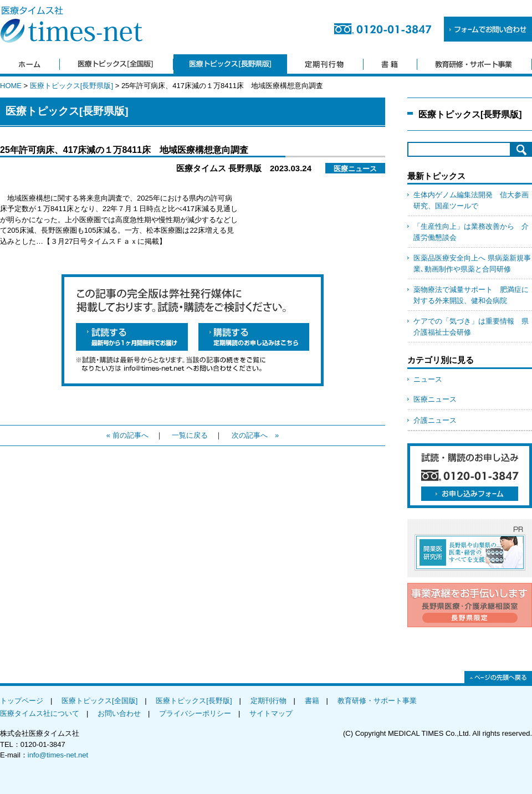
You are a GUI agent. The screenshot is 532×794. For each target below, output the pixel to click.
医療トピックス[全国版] (99, 701)
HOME (11, 86)
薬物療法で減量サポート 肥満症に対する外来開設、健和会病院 (471, 295)
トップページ (22, 701)
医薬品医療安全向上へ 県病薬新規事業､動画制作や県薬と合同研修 (472, 263)
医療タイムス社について (40, 713)
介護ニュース (435, 420)
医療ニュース (435, 399)
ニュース (428, 379)
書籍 (312, 701)
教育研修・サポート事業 (377, 701)
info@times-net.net (58, 755)
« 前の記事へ (127, 435)
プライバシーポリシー (195, 713)
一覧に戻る (190, 435)
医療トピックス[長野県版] (71, 86)
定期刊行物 (268, 701)
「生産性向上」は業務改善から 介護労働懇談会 (471, 232)
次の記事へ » (255, 435)
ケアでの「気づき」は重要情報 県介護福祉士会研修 (471, 327)
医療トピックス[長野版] (194, 701)
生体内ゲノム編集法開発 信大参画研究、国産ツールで (471, 200)
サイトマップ (271, 713)
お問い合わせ (119, 713)
